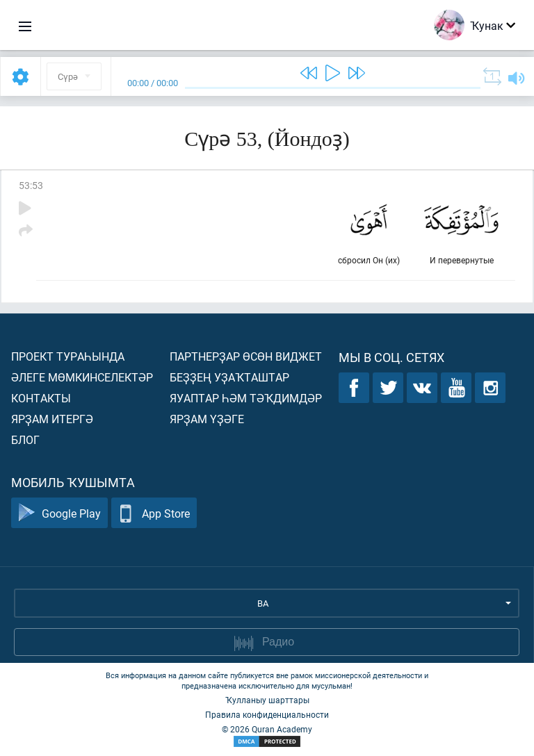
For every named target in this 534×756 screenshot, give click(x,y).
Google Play (59, 513)
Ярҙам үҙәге (207, 419)
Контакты (41, 398)
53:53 (31, 185)
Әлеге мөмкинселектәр (82, 377)
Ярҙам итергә (52, 419)
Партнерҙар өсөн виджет (246, 356)
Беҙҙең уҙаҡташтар (229, 377)
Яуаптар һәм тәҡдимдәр (246, 398)
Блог (25, 439)
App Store (154, 513)
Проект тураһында (68, 356)
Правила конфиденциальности (267, 714)
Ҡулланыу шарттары (267, 700)
